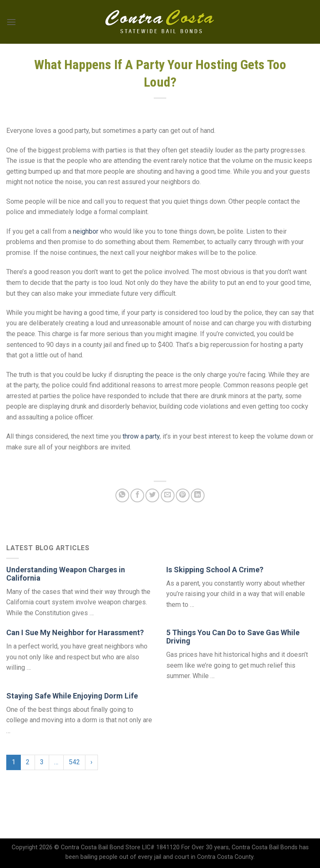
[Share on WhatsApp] (122, 495)
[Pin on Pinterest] (183, 495)
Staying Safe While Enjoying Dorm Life (72, 696)
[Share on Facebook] (137, 495)
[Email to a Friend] (168, 495)
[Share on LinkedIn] (198, 495)
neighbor (86, 231)
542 (74, 762)
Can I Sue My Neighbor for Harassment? (75, 632)
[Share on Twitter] (152, 495)
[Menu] (11, 22)
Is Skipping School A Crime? (215, 570)
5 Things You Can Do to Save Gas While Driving (233, 637)
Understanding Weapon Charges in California (66, 574)
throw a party (141, 436)
